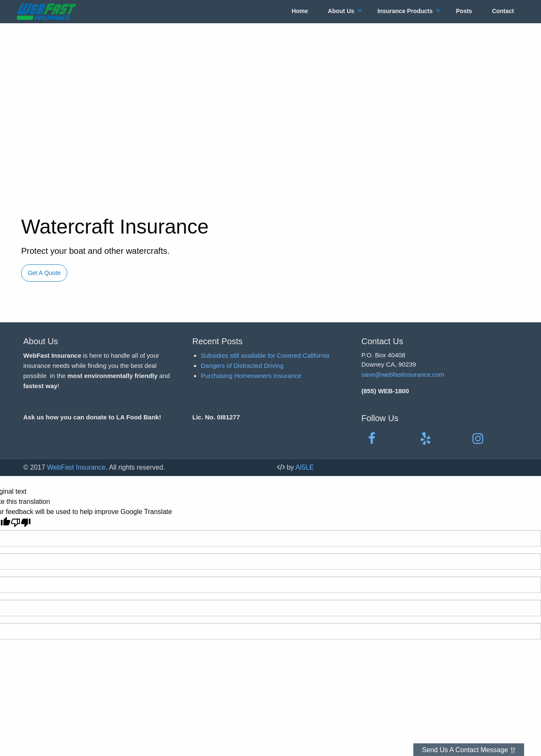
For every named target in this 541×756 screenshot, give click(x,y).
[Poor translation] (21, 523)
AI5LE (305, 467)
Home (300, 11)
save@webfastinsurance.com (403, 374)
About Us (341, 11)
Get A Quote (44, 273)
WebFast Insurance (76, 467)
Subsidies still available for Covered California (265, 355)
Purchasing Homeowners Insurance (251, 376)
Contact (503, 11)
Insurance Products (405, 11)
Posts (464, 11)
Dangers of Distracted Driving (242, 366)
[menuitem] (300, 11)
